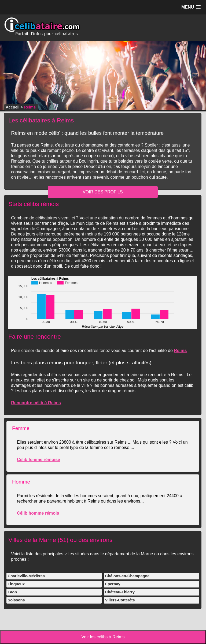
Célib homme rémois (38, 513)
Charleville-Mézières (26, 576)
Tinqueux (16, 584)
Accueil (12, 107)
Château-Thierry (120, 592)
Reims (180, 351)
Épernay (113, 584)
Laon (12, 592)
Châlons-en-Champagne (127, 576)
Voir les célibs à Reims (103, 637)
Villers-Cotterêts (120, 600)
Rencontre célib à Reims (36, 403)
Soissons (16, 600)
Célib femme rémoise (38, 460)
